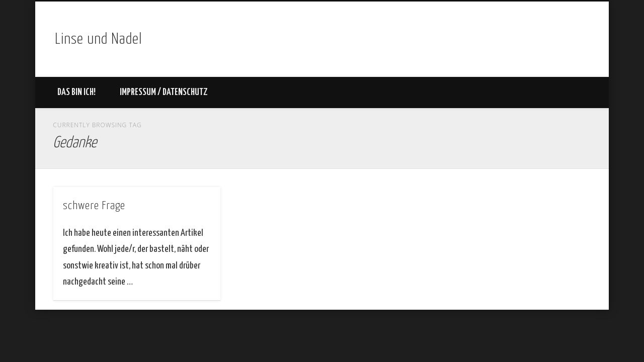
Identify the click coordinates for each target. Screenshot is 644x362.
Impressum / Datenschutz (164, 92)
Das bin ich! (76, 92)
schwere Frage (94, 206)
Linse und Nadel (98, 39)
